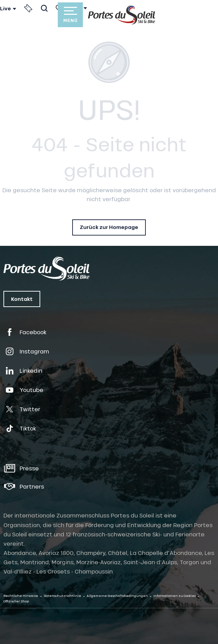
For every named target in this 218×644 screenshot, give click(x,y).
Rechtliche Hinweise (21, 596)
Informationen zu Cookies (175, 596)
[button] (44, 8)
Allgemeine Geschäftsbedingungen (117, 596)
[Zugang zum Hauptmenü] (70, 15)
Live (6, 9)
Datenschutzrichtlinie (62, 596)
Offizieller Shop (16, 601)
